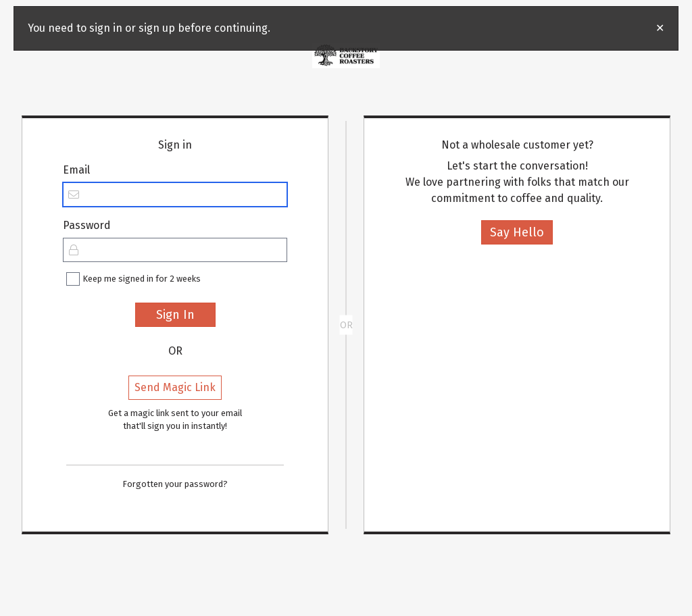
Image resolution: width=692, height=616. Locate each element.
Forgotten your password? (175, 484)
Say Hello (517, 232)
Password (87, 225)
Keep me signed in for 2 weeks (142, 279)
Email (76, 170)
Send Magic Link (175, 387)
